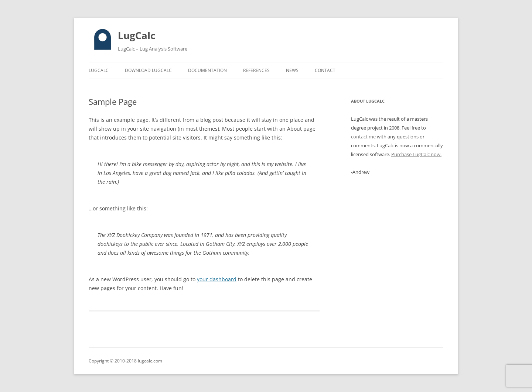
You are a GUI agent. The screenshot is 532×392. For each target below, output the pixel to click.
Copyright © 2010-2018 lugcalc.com (125, 361)
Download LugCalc (148, 70)
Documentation (207, 70)
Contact (325, 70)
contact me (363, 137)
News (292, 70)
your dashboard (217, 279)
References (256, 70)
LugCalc (137, 35)
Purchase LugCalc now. (416, 154)
